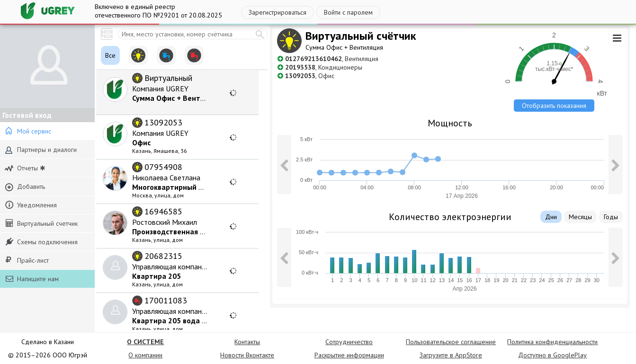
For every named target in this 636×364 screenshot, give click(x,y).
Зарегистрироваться (278, 12)
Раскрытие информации (349, 355)
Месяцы (580, 217)
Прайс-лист (27, 260)
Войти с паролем (348, 12)
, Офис (310, 76)
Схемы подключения (42, 242)
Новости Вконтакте (247, 355)
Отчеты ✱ (25, 168)
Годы (611, 217)
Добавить (25, 187)
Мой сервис (28, 131)
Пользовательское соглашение (451, 342)
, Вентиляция (332, 59)
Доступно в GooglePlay (552, 355)
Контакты (247, 342)
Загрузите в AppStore (451, 355)
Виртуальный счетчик (42, 223)
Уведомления (31, 205)
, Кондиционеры (324, 67)
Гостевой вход (27, 115)
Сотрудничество (349, 342)
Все (110, 55)
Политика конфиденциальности (552, 342)
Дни (551, 217)
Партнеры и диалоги (41, 150)
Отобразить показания (554, 106)
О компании (145, 355)
